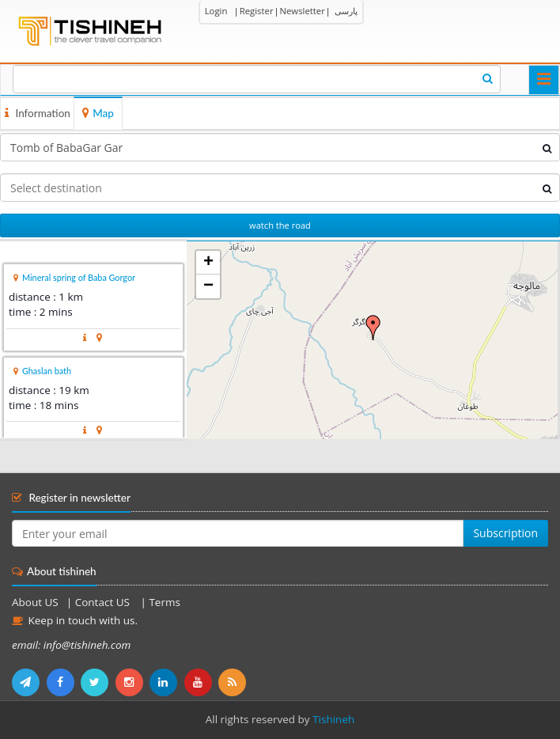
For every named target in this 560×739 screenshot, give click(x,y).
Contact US (104, 602)
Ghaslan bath (47, 371)
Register (257, 11)
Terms (164, 602)
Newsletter (302, 11)
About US (35, 602)
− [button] (208, 286)
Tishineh (333, 719)
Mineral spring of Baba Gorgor (79, 277)
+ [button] (208, 263)
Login (216, 11)
